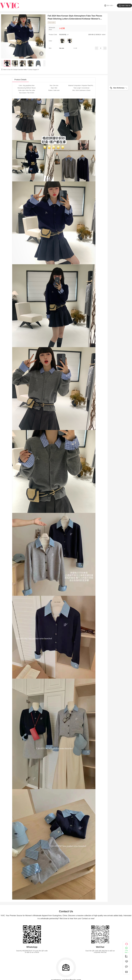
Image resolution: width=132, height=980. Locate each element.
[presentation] (2, 63)
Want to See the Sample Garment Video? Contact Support (21, 70)
